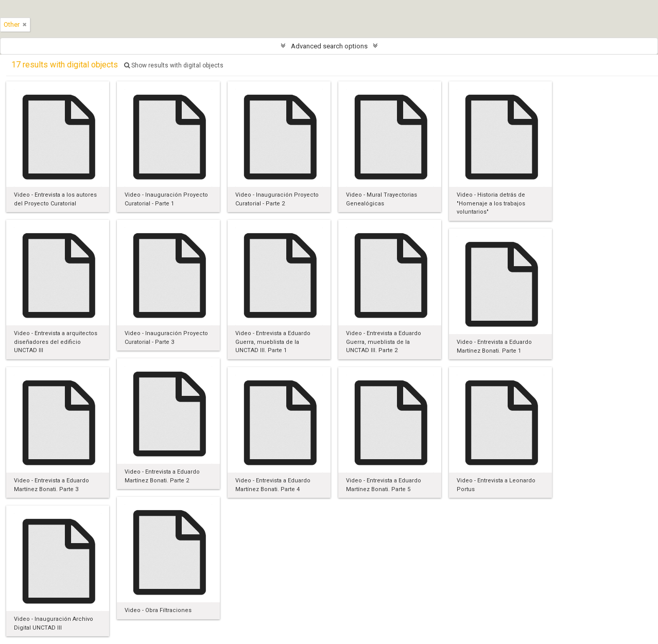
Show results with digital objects (174, 65)
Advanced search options (329, 46)
